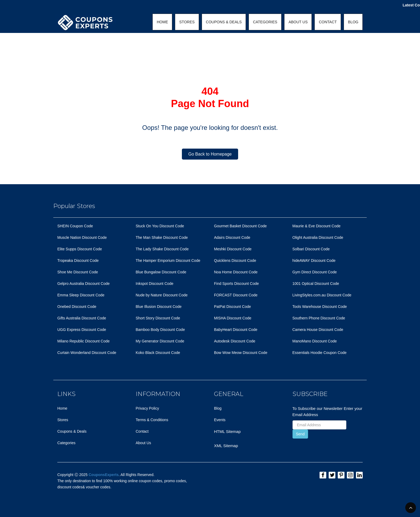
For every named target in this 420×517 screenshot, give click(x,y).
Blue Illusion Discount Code (159, 307)
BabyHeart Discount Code (236, 330)
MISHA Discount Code (233, 318)
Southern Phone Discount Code (319, 318)
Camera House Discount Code (318, 330)
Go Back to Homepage (210, 154)
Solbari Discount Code (311, 249)
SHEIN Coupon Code (75, 226)
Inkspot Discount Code (155, 284)
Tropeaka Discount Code (78, 261)
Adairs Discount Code (232, 237)
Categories (66, 443)
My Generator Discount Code (160, 341)
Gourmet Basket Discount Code (240, 226)
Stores (63, 420)
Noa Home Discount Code (236, 272)
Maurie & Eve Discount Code (317, 226)
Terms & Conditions (152, 420)
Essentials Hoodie (307, 353)
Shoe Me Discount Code (78, 272)
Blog (218, 408)
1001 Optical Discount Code (316, 284)
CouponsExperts (104, 475)
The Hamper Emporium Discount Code (168, 261)
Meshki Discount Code (233, 249)
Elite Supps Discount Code (80, 249)
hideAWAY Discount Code (314, 261)
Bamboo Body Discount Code (160, 330)
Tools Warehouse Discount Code (320, 307)
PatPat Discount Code (232, 307)
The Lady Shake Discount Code (162, 249)
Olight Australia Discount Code (318, 237)
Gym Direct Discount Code (315, 272)
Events (220, 420)
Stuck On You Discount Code (160, 226)
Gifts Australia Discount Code (82, 318)
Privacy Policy (147, 408)
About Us (144, 443)
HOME (162, 22)
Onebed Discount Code (77, 307)
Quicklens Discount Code (235, 261)
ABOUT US (298, 22)
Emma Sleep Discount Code (81, 295)
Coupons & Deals (72, 431)
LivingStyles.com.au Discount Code (322, 295)
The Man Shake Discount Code (162, 237)
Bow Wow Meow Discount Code (241, 353)
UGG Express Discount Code (82, 330)
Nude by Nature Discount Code (162, 295)
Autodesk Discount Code (235, 341)
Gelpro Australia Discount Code (83, 284)
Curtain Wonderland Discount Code (87, 353)
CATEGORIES (265, 22)
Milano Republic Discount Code (83, 341)
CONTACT (328, 22)
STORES (187, 22)
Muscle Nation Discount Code (82, 237)
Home (62, 408)
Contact (142, 431)
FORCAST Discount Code (236, 295)
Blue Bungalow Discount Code (161, 272)
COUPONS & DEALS (224, 22)
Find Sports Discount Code (236, 284)
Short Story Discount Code (158, 318)
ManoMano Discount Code (315, 341)
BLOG (353, 22)
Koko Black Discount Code (158, 353)
